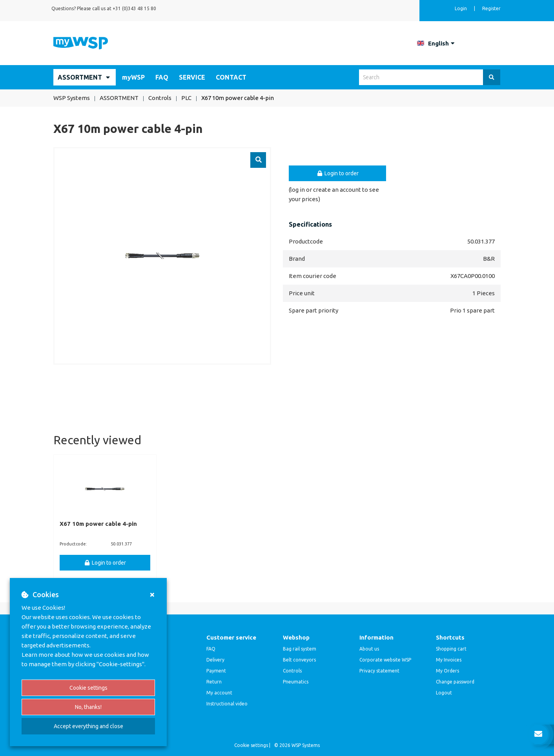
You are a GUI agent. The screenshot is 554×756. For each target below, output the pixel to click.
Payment (216, 671)
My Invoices (449, 660)
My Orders (447, 671)
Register (491, 8)
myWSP (133, 77)
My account (219, 693)
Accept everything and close (88, 726)
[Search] (492, 77)
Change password (455, 682)
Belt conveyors (299, 660)
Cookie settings (88, 688)
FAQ (162, 77)
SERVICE (192, 77)
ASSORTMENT (80, 77)
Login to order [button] (337, 173)
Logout (444, 693)
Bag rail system (300, 649)
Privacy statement (379, 671)
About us (369, 649)
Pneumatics (296, 682)
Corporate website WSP (385, 660)
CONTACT (231, 77)
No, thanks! (88, 707)
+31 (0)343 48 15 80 (134, 8)
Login (461, 8)
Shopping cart (451, 649)
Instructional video (227, 704)
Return (214, 682)
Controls (292, 671)
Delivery (215, 660)
